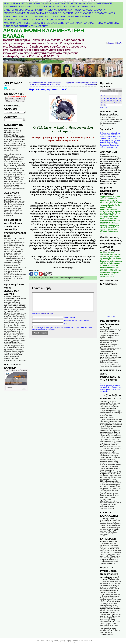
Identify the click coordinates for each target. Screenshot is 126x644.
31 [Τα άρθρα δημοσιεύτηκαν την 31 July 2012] (105, 105)
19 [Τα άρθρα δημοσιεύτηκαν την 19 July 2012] (111, 100)
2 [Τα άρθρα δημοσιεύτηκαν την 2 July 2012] (102, 96)
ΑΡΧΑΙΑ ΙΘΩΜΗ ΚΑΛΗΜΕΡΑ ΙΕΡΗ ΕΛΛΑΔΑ (44, 33)
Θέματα (111, 43)
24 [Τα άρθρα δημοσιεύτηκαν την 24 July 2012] (105, 103)
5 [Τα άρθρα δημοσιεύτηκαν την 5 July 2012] (111, 96)
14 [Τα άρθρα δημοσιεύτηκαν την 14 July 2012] (117, 98)
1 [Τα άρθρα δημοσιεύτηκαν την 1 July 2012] (120, 94)
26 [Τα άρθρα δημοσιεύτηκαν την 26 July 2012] (111, 103)
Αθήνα (6, 86)
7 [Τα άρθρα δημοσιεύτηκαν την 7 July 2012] (117, 96)
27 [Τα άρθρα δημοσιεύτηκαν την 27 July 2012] (114, 103)
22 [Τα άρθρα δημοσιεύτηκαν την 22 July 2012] (120, 100)
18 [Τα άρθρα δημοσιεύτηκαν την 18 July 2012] (108, 100)
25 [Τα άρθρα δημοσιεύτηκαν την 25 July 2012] (108, 103)
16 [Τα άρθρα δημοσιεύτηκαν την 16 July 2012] (102, 100)
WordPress (64, 642)
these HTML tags (47, 317)
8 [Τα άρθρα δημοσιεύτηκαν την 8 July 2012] (120, 96)
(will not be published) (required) (77, 324)
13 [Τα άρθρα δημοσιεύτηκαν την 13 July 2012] (114, 98)
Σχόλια (120, 43)
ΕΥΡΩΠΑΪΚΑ (64, 278)
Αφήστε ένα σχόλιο (77, 278)
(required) (70, 321)
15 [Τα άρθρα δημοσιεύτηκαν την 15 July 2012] (120, 98)
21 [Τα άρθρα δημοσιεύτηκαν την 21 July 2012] (117, 100)
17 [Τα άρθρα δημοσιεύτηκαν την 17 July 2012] (105, 100)
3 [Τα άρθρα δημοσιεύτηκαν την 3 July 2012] (105, 96)
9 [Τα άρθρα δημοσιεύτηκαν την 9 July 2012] (102, 98)
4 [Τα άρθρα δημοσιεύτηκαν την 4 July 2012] (108, 96)
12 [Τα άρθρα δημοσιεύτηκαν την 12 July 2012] (111, 98)
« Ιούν (102, 107)
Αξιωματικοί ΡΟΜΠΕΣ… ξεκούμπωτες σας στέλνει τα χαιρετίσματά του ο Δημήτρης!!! (45, 83)
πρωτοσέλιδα (111, 316)
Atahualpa (73, 642)
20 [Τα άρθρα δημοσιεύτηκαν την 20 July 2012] (114, 100)
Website (67, 328)
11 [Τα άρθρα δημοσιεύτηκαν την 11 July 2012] (108, 98)
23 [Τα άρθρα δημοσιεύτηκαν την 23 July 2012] (102, 103)
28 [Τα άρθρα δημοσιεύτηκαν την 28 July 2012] (117, 103)
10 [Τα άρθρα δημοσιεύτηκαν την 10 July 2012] (105, 98)
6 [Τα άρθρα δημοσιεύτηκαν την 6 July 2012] (114, 96)
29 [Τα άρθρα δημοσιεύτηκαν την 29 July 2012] (120, 103)
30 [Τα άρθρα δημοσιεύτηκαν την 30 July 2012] (102, 105)
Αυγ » (107, 107)
